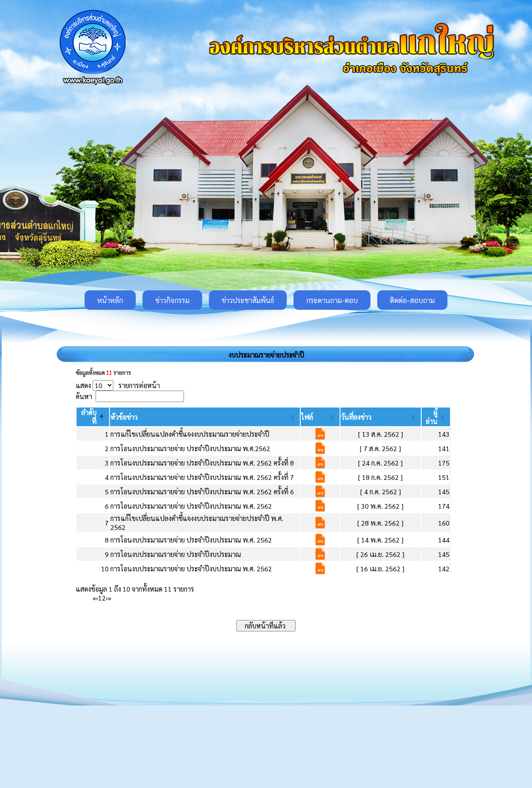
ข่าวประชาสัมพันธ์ (248, 300)
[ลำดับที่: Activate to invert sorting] (93, 417)
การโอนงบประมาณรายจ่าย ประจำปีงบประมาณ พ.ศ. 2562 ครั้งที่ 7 (202, 477)
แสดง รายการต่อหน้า (118, 385)
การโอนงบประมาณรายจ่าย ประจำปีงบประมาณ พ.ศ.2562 (190, 448)
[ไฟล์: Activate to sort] (320, 417)
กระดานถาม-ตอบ (332, 300)
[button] (124, 417)
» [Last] (110, 598)
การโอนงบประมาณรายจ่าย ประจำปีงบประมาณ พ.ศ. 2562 (191, 506)
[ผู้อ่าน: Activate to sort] (436, 417)
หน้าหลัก (110, 300)
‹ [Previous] (97, 598)
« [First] (94, 598)
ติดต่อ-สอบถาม (412, 300)
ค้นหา (84, 396)
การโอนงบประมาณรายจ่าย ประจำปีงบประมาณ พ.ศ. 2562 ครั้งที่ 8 (202, 463)
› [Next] (107, 598)
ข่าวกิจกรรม (172, 300)
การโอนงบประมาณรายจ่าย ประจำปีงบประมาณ (176, 554)
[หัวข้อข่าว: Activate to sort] (205, 417)
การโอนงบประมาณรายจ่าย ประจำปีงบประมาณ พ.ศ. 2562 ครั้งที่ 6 (202, 492)
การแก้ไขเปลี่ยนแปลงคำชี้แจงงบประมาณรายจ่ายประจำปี (190, 434)
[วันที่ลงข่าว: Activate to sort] (381, 417)
